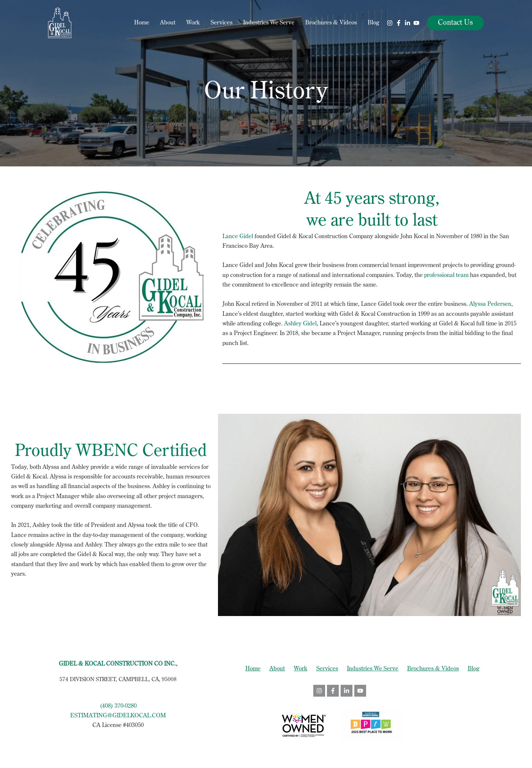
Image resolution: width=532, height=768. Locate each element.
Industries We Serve (269, 23)
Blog (374, 23)
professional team (446, 275)
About (168, 23)
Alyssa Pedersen (490, 304)
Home (142, 23)
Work (193, 23)
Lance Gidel (238, 237)
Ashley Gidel (300, 324)
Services (221, 23)
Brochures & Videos (331, 23)
